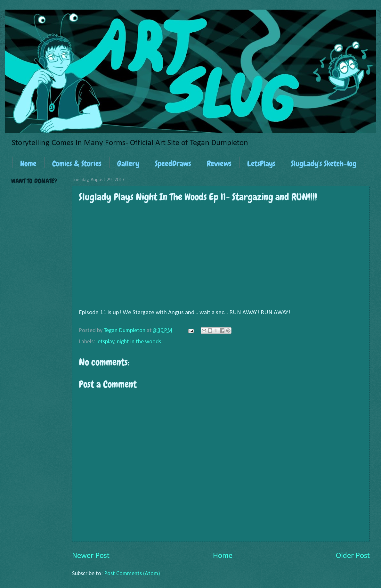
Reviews (219, 163)
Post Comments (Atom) (132, 574)
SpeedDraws (173, 163)
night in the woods (139, 342)
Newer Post (91, 556)
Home (28, 163)
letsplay (105, 342)
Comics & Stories (77, 163)
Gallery (128, 163)
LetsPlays (261, 163)
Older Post (353, 556)
